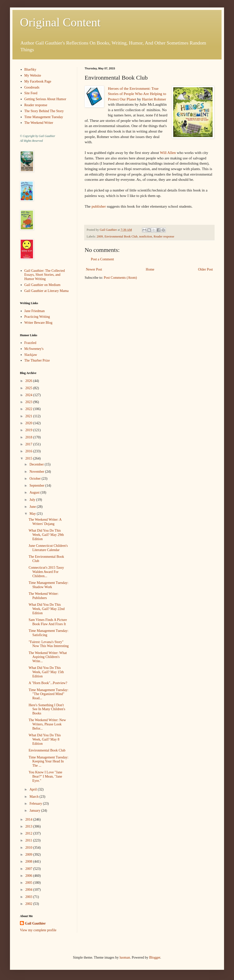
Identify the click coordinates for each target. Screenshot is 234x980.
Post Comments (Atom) (120, 278)
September (37, 486)
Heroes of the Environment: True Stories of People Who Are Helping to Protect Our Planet (137, 94)
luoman (125, 957)
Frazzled (30, 343)
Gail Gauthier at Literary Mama (47, 291)
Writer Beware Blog (38, 323)
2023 (29, 402)
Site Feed (31, 93)
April (33, 789)
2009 (100, 236)
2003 (29, 897)
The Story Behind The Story (44, 111)
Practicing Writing (37, 317)
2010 (29, 848)
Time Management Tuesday (44, 117)
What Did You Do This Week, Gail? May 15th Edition (46, 672)
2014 (29, 819)
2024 (29, 395)
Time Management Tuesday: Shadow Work (49, 585)
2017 (29, 444)
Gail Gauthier (35, 923)
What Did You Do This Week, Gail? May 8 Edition (45, 739)
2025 (29, 388)
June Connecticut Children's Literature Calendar (48, 548)
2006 (29, 876)
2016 (29, 451)
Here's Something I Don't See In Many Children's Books (47, 709)
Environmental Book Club (121, 236)
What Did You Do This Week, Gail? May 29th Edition (46, 535)
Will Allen (168, 153)
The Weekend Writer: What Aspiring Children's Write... (48, 657)
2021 (29, 416)
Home (150, 269)
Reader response (164, 236)
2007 (29, 869)
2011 (29, 840)
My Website (33, 75)
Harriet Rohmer (154, 99)
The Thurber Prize (37, 360)
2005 (29, 883)
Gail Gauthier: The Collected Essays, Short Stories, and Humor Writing (45, 275)
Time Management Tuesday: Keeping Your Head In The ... (49, 762)
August (35, 492)
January (35, 811)
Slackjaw (31, 355)
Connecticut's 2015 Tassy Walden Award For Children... (46, 572)
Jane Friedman (35, 311)
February (36, 804)
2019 (29, 430)
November (37, 472)
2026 (29, 381)
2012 (29, 833)
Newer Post (94, 269)
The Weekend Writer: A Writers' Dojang (45, 522)
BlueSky (30, 70)
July (33, 500)
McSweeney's (34, 349)
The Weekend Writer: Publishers (44, 596)
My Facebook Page (38, 81)
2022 (29, 409)
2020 (29, 423)
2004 (29, 890)
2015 (29, 458)
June (33, 507)
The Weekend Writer (39, 123)
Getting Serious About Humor (45, 99)
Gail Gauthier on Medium (42, 285)
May (33, 514)
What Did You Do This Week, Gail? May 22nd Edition (47, 609)
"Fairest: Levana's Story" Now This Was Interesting (49, 644)
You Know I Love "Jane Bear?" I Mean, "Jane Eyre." (45, 776)
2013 (29, 826)
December (37, 464)
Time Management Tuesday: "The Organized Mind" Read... (49, 694)
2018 (29, 437)
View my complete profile (38, 930)
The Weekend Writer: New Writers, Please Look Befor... (47, 724)
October (35, 479)
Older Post (206, 269)
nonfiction (146, 236)
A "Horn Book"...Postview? (48, 683)
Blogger (155, 957)
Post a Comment (102, 259)
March (34, 797)
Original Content (60, 22)
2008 (29, 862)
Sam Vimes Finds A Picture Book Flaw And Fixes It (48, 622)
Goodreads (32, 87)
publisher (99, 206)
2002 (29, 904)
